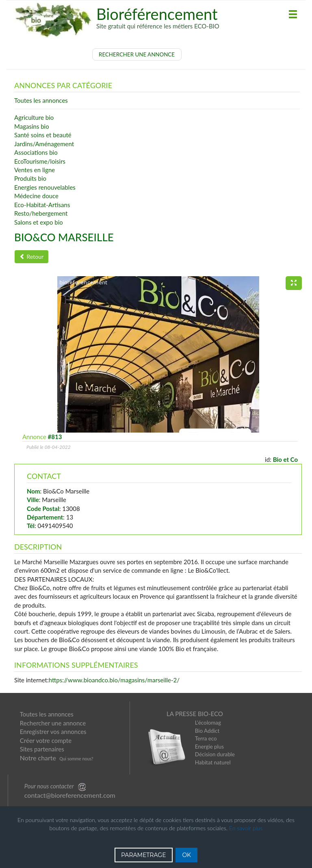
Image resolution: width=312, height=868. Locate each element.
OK (186, 855)
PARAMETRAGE (144, 855)
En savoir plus (246, 828)
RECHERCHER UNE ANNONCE (137, 54)
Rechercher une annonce (53, 723)
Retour (31, 257)
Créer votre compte (46, 740)
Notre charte (38, 758)
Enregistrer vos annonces (53, 732)
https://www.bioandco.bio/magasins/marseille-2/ (114, 680)
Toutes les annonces (47, 714)
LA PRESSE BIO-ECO (195, 714)
